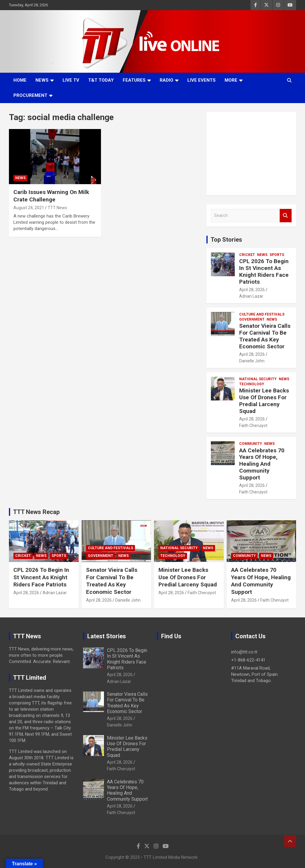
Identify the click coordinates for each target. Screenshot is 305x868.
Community (251, 444)
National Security (258, 379)
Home (20, 80)
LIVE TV (71, 80)
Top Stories (226, 240)
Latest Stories (107, 636)
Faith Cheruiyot (253, 426)
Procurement (30, 95)
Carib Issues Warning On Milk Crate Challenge (51, 196)
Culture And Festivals (262, 314)
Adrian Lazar (251, 296)
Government (252, 319)
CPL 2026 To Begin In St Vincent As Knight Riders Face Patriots (264, 271)
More (231, 80)
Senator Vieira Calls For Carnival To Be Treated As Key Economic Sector (265, 336)
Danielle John (252, 361)
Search (286, 216)
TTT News (57, 208)
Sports (277, 255)
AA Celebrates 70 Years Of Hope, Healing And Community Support (262, 464)
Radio (166, 80)
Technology (252, 384)
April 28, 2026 (252, 290)
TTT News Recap (36, 512)
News (42, 80)
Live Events (201, 80)
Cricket (247, 255)
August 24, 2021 (29, 208)
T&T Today (101, 80)
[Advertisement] (251, 154)
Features (134, 80)
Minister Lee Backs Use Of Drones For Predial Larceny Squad (264, 401)
